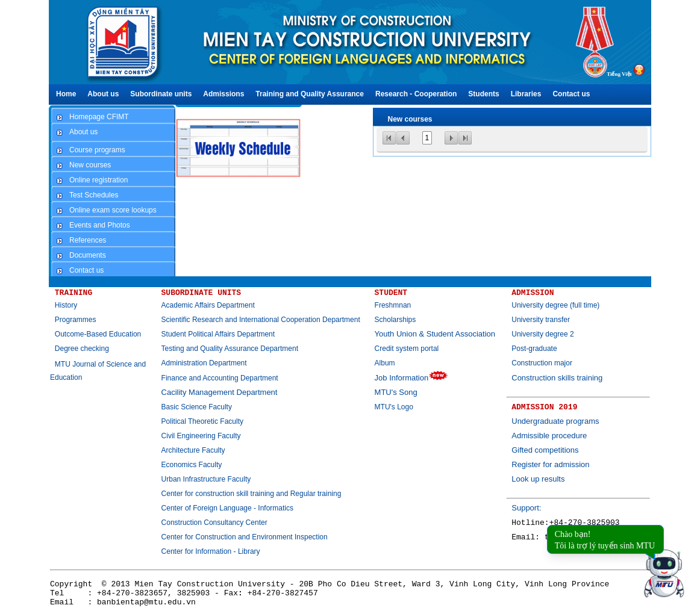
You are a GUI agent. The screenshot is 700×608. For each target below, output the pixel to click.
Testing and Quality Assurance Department (230, 349)
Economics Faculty (192, 465)
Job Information (412, 378)
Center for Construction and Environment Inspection (245, 537)
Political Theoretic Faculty (203, 421)
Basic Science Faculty (197, 407)
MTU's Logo (394, 407)
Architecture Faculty (193, 450)
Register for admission (550, 464)
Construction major (542, 363)
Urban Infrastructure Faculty (206, 479)
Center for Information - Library (211, 551)
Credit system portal (407, 349)
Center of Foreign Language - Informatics (227, 508)
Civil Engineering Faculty (201, 436)
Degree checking (82, 349)
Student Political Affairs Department (218, 334)
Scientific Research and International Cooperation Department (261, 320)
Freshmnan (393, 305)
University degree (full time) (555, 305)
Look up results (538, 479)
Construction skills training (557, 378)
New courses (410, 119)
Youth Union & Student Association (435, 334)
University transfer (541, 320)
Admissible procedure (549, 436)
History (66, 305)
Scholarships (395, 320)
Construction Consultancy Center (214, 523)
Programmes (76, 320)
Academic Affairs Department (208, 305)
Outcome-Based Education (98, 334)
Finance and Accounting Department (220, 378)
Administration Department (204, 363)
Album (385, 363)
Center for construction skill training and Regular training (252, 494)
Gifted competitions (545, 450)
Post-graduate (534, 349)
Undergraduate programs (555, 421)
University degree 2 (542, 334)
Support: (526, 508)
